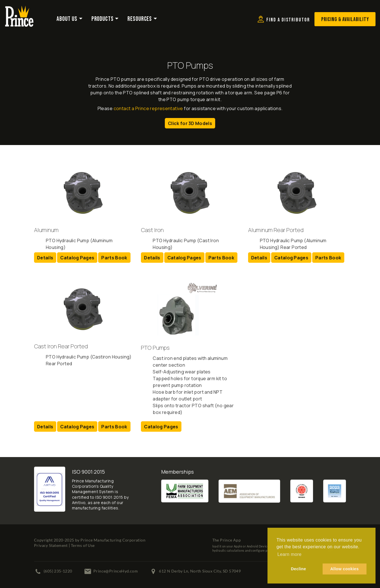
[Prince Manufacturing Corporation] (19, 9)
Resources (140, 19)
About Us (67, 19)
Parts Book (114, 258)
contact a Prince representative (148, 108)
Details (45, 258)
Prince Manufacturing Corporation (113, 540)
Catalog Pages (77, 258)
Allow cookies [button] (344, 569)
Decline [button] (298, 569)
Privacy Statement (51, 545)
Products (103, 19)
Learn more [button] (289, 554)
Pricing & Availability (345, 19)
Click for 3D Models (190, 123)
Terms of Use (83, 545)
